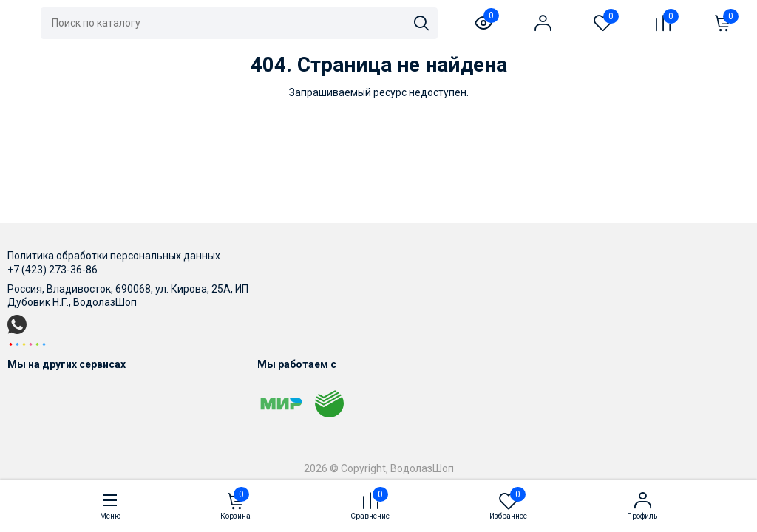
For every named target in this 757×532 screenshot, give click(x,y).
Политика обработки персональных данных (114, 256)
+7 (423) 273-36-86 (52, 270)
